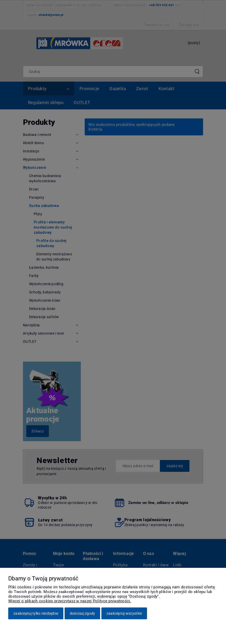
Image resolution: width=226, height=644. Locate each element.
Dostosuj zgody (82, 613)
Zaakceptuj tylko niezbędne (36, 613)
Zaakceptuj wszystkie (124, 613)
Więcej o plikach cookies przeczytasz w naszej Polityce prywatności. (70, 601)
